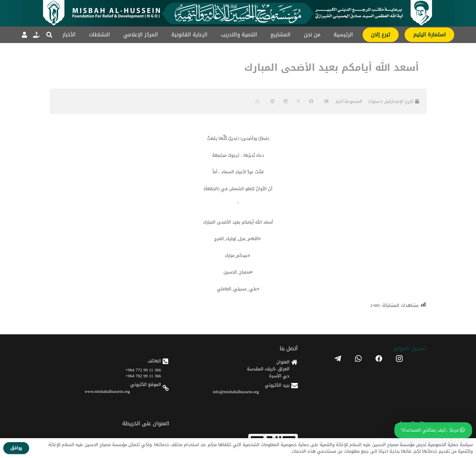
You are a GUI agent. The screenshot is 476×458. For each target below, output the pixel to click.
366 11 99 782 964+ (143, 376)
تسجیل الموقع (410, 348)
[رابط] (36, 35)
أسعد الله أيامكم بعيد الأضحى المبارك (332, 68)
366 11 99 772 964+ (143, 370)
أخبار (339, 101)
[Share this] (311, 102)
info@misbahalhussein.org (236, 392)
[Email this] (324, 102)
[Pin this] (273, 102)
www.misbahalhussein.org (107, 391)
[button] (49, 35)
